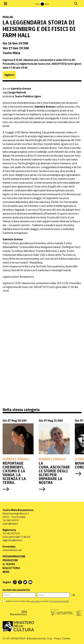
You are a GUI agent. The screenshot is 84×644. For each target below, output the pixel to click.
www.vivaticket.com (12, 550)
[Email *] (53, 595)
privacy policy (35, 601)
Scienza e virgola (16, 459)
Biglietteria (11, 568)
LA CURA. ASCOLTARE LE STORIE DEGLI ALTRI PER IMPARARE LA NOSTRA (54, 473)
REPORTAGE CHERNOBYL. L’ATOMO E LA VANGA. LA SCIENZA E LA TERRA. (14, 473)
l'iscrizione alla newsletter (59, 601)
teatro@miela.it (10, 524)
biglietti (9, 75)
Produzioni (10, 560)
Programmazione (14, 556)
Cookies (66, 639)
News (6, 572)
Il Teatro (9, 564)
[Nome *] (19, 595)
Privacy (57, 639)
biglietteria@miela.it (12, 540)
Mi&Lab (8, 17)
